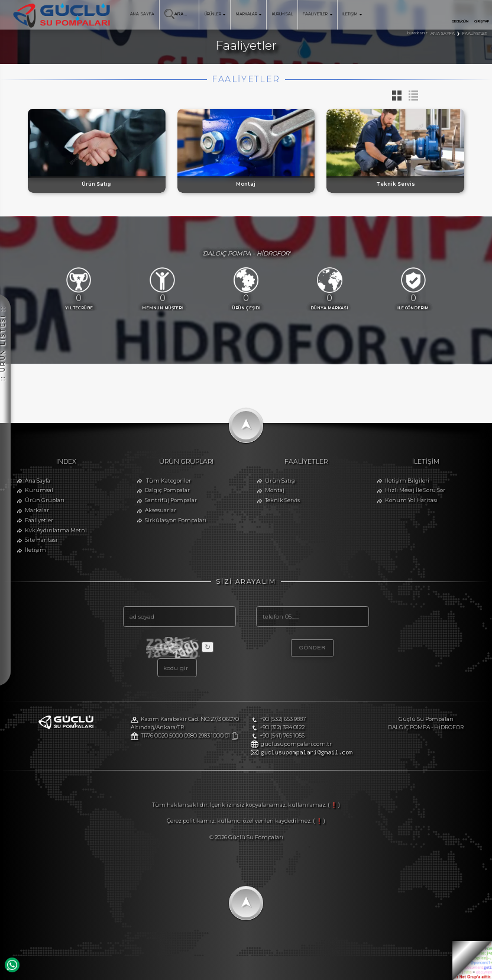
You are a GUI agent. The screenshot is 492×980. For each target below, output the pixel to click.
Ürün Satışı (280, 481)
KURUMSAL (282, 14)
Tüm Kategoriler (169, 481)
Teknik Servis (282, 500)
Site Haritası (41, 540)
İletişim (35, 550)
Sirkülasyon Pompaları (176, 520)
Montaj (275, 490)
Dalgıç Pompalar (167, 490)
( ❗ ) (334, 805)
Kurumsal (39, 490)
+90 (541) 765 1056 (282, 735)
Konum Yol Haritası (411, 500)
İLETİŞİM (352, 14)
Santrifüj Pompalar (171, 500)
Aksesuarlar (161, 510)
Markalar (37, 510)
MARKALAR (249, 14)
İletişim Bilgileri (407, 481)
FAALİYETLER (317, 14)
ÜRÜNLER (215, 14)
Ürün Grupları (45, 500)
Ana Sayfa (38, 481)
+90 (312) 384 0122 (282, 727)
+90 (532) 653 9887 (283, 719)
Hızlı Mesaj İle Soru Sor (415, 490)
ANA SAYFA (142, 14)
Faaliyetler (39, 520)
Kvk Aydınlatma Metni (56, 530)
